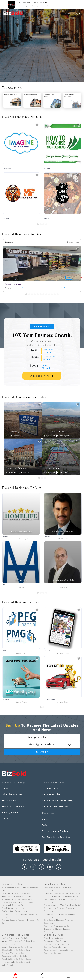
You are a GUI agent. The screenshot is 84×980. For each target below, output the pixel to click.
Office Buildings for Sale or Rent (16, 950)
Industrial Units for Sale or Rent (16, 962)
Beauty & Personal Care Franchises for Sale (63, 893)
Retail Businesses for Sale (13, 908)
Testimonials (9, 800)
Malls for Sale (8, 965)
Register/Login (73, 14)
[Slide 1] (38, 224)
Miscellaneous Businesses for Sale (16, 896)
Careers (6, 818)
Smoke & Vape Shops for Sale (14, 911)
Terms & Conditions (13, 806)
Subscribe (42, 752)
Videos (46, 819)
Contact (6, 788)
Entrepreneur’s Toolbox (55, 831)
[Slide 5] (38, 294)
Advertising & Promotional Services (59, 950)
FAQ (44, 825)
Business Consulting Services (56, 944)
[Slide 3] (43, 224)
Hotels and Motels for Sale (13, 905)
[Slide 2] (41, 224)
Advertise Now (42, 376)
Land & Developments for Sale (15, 938)
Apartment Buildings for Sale (14, 956)
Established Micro (13, 284)
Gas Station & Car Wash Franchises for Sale (63, 905)
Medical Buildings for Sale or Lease (17, 947)
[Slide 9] (49, 294)
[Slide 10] (52, 294)
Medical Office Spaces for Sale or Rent (18, 941)
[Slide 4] (46, 224)
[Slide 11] (55, 294)
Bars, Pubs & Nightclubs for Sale (16, 893)
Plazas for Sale (8, 944)
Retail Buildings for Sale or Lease (16, 959)
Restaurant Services (52, 953)
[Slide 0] (41, 707)
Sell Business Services (55, 806)
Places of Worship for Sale (13, 953)
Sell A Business (51, 788)
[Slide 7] (43, 294)
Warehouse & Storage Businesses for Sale (20, 899)
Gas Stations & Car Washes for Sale (17, 902)
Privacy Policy (10, 812)
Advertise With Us (42, 327)
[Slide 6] (41, 294)
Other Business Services (54, 938)
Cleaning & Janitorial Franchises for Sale (62, 896)
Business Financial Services (56, 947)
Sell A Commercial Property (58, 800)
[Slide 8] (46, 294)
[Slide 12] (58, 294)
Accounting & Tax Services (55, 941)
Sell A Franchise (51, 794)
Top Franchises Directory (56, 837)
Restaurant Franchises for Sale (57, 926)
